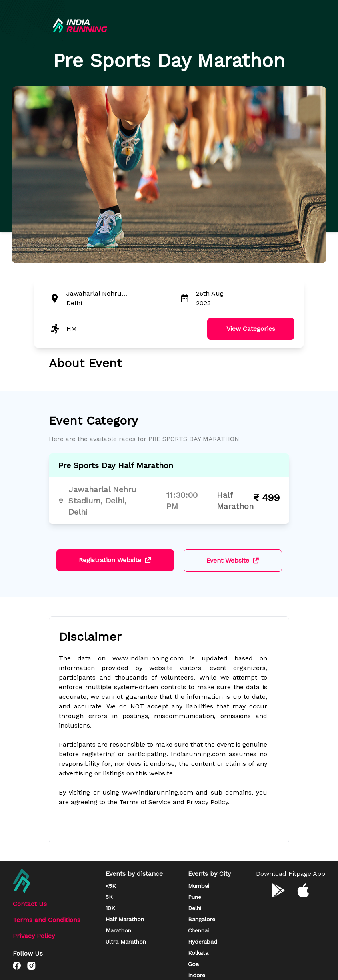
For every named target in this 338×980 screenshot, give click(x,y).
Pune (195, 897)
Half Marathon (125, 919)
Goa (193, 964)
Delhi (195, 908)
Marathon (118, 930)
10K (110, 908)
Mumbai (199, 886)
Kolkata (198, 953)
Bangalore (202, 919)
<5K (111, 886)
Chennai (198, 930)
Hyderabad (203, 942)
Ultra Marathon (126, 942)
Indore (197, 975)
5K (109, 897)
